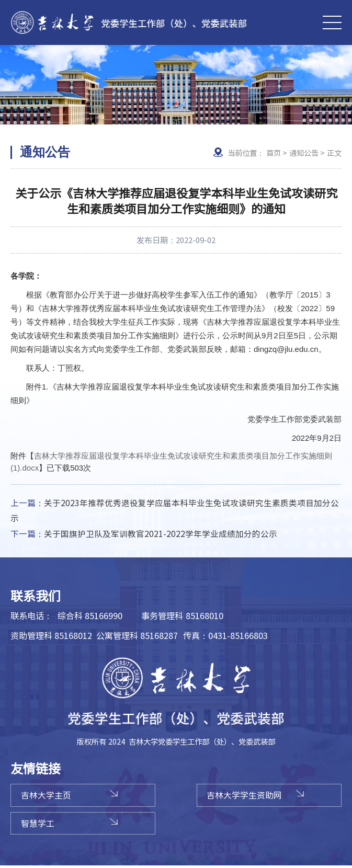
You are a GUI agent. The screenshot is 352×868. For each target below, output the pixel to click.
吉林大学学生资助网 (251, 796)
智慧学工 (40, 825)
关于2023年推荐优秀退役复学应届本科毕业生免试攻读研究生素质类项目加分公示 (175, 511)
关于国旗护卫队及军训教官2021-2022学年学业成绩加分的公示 (144, 534)
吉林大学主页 (48, 796)
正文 (334, 152)
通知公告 (304, 152)
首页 (274, 152)
